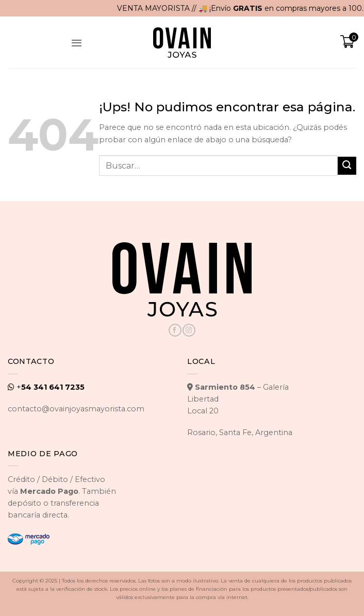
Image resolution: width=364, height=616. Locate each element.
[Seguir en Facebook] (175, 330)
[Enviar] (347, 166)
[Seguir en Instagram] (189, 330)
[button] (77, 42)
